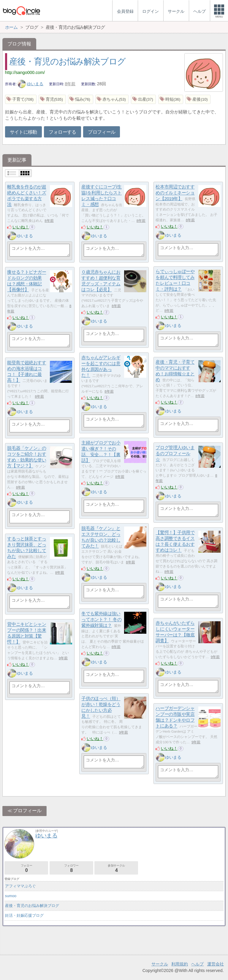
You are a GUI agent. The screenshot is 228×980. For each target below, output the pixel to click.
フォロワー (71, 868)
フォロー (26, 868)
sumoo (11, 896)
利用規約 (180, 964)
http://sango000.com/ (25, 72)
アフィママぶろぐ (20, 886)
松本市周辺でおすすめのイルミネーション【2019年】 (175, 193)
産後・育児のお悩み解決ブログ (67, 61)
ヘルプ (197, 964)
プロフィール (102, 132)
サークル (160, 964)
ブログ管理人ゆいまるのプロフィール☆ (175, 453)
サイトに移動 (23, 132)
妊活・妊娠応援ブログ (24, 915)
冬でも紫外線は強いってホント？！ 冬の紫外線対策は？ (101, 619)
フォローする (62, 132)
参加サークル (116, 868)
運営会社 (216, 964)
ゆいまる (31, 84)
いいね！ (21, 227)
